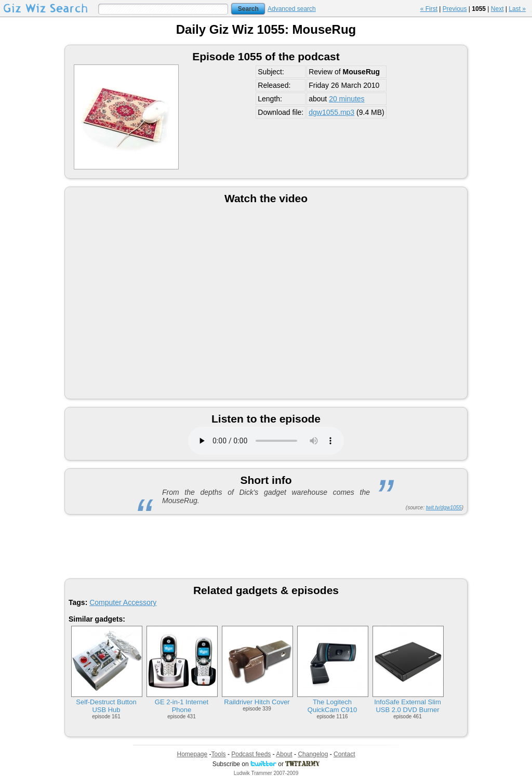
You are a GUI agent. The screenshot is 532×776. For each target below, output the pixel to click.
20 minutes (347, 99)
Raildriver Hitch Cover (257, 702)
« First (429, 9)
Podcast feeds (251, 754)
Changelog (313, 754)
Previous (455, 9)
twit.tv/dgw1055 (444, 508)
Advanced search (292, 9)
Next (497, 9)
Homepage (192, 754)
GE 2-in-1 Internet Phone (182, 706)
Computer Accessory (123, 602)
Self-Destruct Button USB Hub (106, 706)
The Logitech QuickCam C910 (332, 706)
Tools (219, 754)
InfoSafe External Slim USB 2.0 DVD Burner (408, 706)
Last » (517, 9)
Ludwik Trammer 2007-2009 (266, 773)
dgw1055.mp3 (331, 112)
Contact (344, 754)
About (284, 754)
